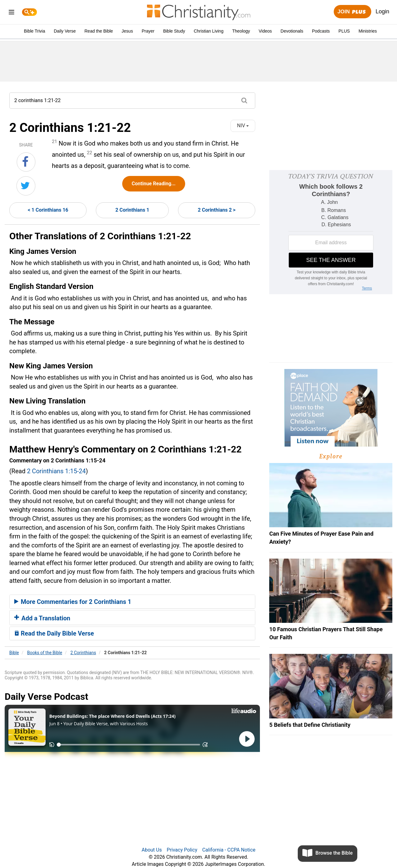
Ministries (368, 31)
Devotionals (292, 31)
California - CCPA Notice (229, 850)
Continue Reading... (154, 184)
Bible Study (174, 31)
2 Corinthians (83, 653)
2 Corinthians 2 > (217, 210)
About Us (152, 850)
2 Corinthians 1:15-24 (56, 471)
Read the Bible (99, 31)
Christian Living (209, 31)
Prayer (148, 31)
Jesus (127, 31)
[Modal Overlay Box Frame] (331, 232)
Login (382, 11)
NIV (243, 126)
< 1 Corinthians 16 (48, 210)
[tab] (132, 602)
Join (352, 12)
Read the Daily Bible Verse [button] (54, 633)
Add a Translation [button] (42, 618)
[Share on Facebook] (26, 162)
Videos (265, 31)
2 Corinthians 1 (132, 210)
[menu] (11, 13)
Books (45, 653)
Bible (14, 653)
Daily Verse (65, 31)
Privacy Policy (182, 850)
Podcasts (321, 31)
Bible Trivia (34, 31)
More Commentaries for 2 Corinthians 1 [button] (73, 602)
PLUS (344, 31)
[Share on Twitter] (26, 186)
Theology (241, 31)
